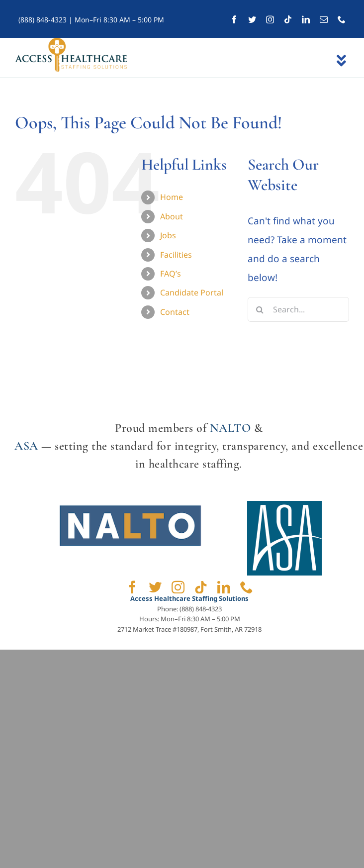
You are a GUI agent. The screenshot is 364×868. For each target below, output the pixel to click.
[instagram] (270, 19)
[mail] (324, 19)
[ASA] (284, 505)
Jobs (168, 235)
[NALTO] (130, 505)
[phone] (342, 19)
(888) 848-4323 (43, 20)
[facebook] (234, 19)
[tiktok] (288, 19)
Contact (175, 312)
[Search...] (298, 309)
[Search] (260, 309)
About (172, 216)
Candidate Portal (192, 292)
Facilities (176, 255)
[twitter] (252, 19)
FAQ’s (171, 274)
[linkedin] (306, 19)
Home (172, 197)
